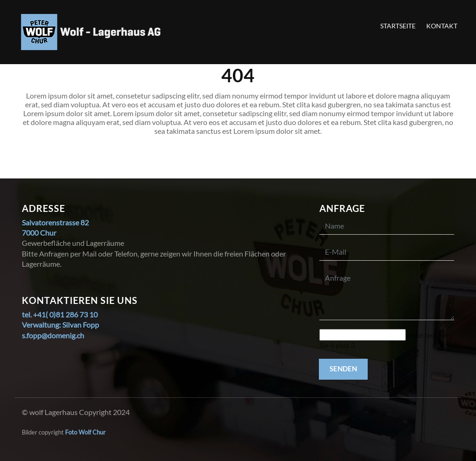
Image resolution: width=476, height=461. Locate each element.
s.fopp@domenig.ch (53, 335)
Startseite (398, 26)
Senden (343, 369)
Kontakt (442, 26)
